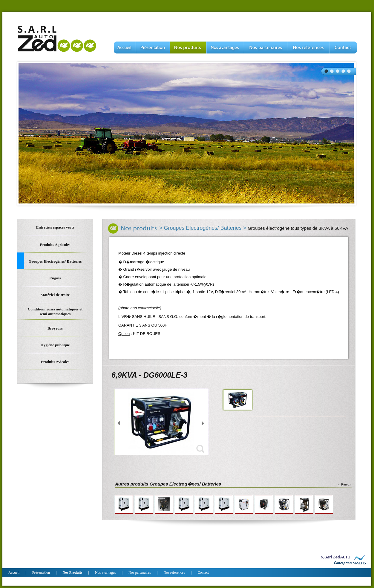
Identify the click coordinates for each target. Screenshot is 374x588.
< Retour (344, 484)
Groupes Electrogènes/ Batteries (203, 228)
